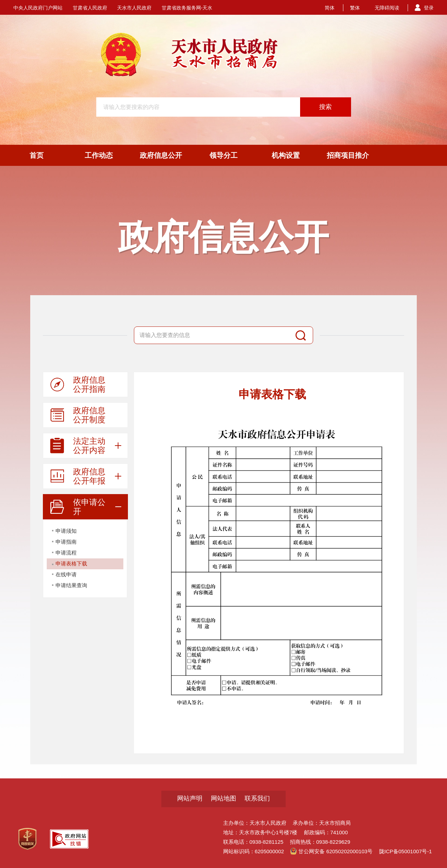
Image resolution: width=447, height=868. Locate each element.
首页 (37, 155)
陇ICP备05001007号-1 (406, 851)
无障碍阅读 (387, 8)
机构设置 (286, 155)
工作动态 (99, 155)
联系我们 (257, 798)
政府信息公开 (161, 155)
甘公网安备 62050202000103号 (331, 851)
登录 (429, 8)
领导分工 (223, 155)
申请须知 (66, 531)
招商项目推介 (348, 155)
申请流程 (66, 553)
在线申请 (66, 574)
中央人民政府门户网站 (38, 8)
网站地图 (223, 798)
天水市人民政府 (134, 8)
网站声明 (190, 798)
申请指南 (66, 542)
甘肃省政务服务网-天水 (187, 8)
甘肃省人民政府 (90, 8)
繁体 (355, 8)
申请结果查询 (71, 585)
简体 (330, 8)
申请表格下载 (71, 563)
